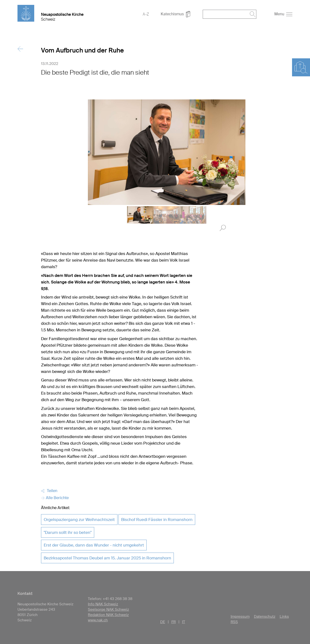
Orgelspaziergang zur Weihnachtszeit (79, 520)
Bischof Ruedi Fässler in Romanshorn (157, 520)
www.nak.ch (98, 620)
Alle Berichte (55, 498)
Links (284, 617)
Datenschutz (265, 617)
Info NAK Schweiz (103, 604)
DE (163, 622)
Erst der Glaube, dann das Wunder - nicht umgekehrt (94, 545)
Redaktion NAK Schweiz (108, 615)
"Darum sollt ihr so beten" (68, 532)
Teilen (49, 491)
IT (184, 622)
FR (174, 622)
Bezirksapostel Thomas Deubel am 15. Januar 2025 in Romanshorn (107, 558)
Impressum (240, 617)
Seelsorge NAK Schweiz (108, 609)
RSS (234, 622)
